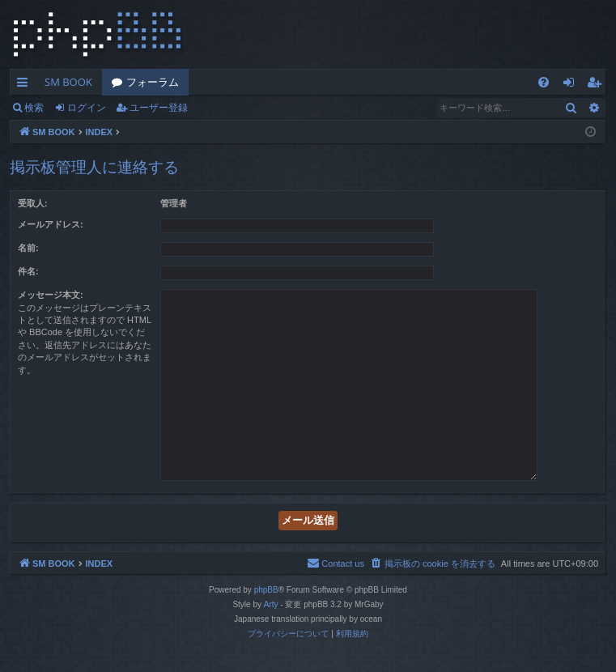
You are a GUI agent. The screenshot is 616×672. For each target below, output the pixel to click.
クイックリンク (25, 85)
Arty (271, 604)
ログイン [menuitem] (573, 85)
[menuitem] (544, 82)
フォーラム (153, 82)
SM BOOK (68, 82)
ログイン (87, 107)
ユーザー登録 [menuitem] (598, 85)
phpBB (266, 590)
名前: (28, 248)
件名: (28, 271)
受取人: (33, 203)
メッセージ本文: (51, 295)
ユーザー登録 (159, 107)
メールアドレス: (51, 224)
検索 (34, 107)
